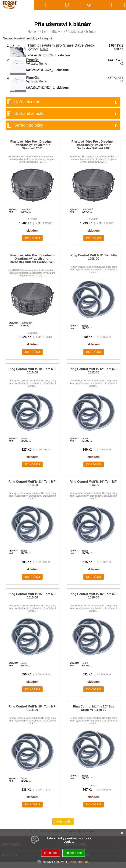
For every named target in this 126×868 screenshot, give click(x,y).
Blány (56, 32)
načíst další (63, 821)
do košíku (33, 238)
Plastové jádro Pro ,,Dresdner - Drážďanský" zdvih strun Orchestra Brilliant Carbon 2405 (32, 259)
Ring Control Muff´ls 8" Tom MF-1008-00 (94, 257)
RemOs (33, 60)
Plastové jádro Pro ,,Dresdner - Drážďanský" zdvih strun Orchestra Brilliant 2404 (94, 145)
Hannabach (26, 209)
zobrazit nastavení (55, 862)
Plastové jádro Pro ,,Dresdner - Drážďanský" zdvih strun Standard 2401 (33, 145)
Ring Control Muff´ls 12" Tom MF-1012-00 (94, 371)
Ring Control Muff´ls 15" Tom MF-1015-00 (32, 596)
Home (32, 32)
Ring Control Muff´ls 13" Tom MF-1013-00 (32, 483)
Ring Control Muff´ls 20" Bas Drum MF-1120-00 (94, 708)
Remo (44, 49)
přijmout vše (74, 853)
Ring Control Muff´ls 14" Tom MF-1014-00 (94, 483)
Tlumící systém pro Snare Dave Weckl (61, 45)
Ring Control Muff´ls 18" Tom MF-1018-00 (32, 708)
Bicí (44, 32)
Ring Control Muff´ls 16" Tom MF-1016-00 (94, 596)
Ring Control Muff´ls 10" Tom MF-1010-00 (32, 371)
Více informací (79, 862)
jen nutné (51, 853)
